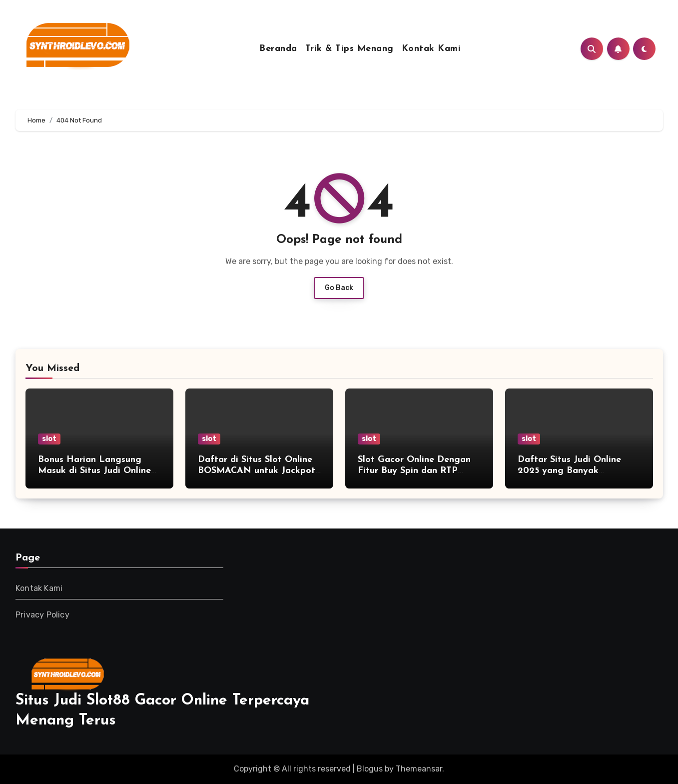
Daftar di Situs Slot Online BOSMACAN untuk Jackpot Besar (257, 470)
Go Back (339, 288)
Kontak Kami (431, 49)
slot (49, 439)
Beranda (278, 49)
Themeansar (419, 769)
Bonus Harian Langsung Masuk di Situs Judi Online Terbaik (94, 470)
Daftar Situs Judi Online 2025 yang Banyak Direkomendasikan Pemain (574, 470)
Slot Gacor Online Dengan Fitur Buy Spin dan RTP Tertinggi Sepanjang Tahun (415, 470)
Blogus (370, 769)
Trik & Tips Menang (349, 49)
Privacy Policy (42, 615)
